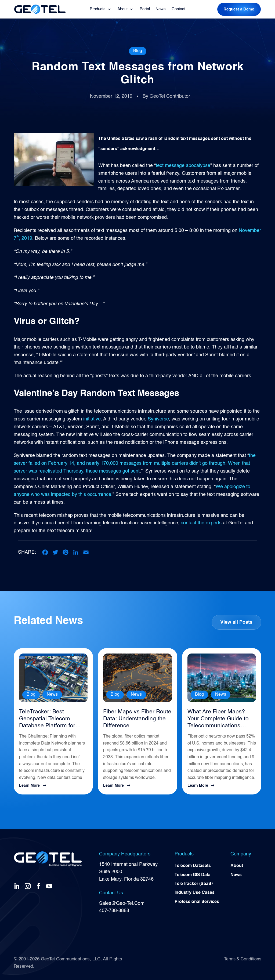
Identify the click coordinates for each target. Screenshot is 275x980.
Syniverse (158, 419)
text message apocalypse (183, 166)
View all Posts (236, 622)
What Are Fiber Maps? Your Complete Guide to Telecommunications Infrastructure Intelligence (220, 718)
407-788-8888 (114, 909)
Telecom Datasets (193, 865)
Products (98, 9)
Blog (138, 51)
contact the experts (201, 522)
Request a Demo (239, 9)
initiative (92, 419)
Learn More (29, 784)
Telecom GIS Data (193, 874)
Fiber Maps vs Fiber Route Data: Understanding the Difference (135, 718)
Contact (178, 9)
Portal (145, 9)
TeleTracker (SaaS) (194, 883)
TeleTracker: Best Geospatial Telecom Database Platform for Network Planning (45, 718)
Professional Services (197, 901)
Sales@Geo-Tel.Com (122, 902)
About (122, 9)
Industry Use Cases (195, 892)
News (161, 9)
